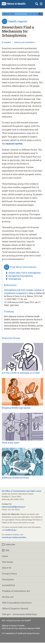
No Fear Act (8, 597)
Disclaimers (8, 579)
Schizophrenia (15, 279)
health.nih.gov (11, 530)
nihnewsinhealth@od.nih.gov (13, 507)
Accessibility (9, 585)
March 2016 (9, 14)
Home (5, 556)
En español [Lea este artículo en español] (6, 42)
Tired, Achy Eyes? (11, 443)
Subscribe (9, 544)
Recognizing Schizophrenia (21, 276)
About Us (7, 568)
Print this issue (33, 14)
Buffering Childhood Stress (15, 478)
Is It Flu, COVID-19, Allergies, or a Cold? (21, 373)
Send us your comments (24, 42)
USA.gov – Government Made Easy (20, 614)
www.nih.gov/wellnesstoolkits (14, 537)
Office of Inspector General (15, 609)
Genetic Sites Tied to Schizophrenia (25, 273)
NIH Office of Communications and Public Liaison (22, 491)
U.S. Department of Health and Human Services (21, 633)
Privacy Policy (9, 574)
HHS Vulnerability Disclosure (17, 603)
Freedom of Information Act (16, 591)
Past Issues (8, 562)
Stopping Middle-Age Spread (16, 408)
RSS (6, 550)
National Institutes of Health (13, 626)
